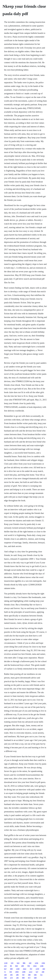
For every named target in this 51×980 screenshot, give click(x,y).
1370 (37, 969)
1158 (6, 963)
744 (11, 972)
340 (43, 972)
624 (18, 963)
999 (23, 978)
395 (11, 975)
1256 (36, 963)
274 (11, 978)
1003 (17, 972)
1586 (24, 972)
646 (35, 975)
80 (11, 966)
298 (23, 966)
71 (5, 972)
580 (29, 975)
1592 (43, 963)
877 (29, 978)
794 (28, 966)
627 (5, 969)
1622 (25, 969)
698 (11, 969)
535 (12, 963)
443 (44, 969)
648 (35, 978)
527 (37, 972)
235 (5, 966)
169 (30, 963)
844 (17, 966)
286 (17, 975)
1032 (35, 966)
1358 (18, 969)
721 (41, 975)
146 (17, 978)
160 (5, 975)
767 (31, 969)
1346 (42, 966)
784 (5, 978)
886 (24, 963)
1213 (31, 972)
